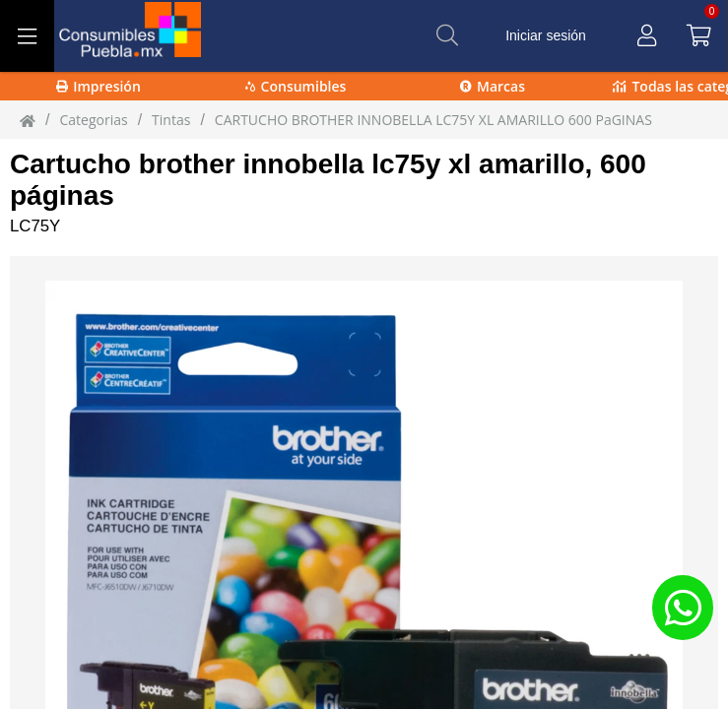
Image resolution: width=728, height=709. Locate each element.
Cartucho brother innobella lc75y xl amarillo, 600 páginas (328, 180)
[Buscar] (447, 35)
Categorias (93, 120)
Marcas (493, 86)
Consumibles (296, 86)
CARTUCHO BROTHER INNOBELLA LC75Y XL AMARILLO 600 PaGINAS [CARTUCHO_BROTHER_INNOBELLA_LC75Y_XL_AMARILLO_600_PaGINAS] (433, 120)
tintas (171, 120)
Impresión (99, 86)
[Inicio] (28, 120)
